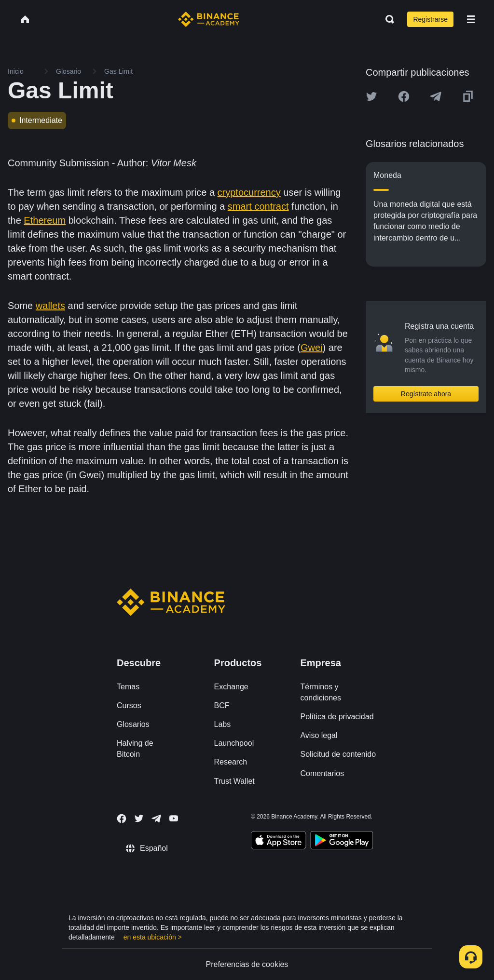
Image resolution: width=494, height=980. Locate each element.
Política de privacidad (337, 717)
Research (231, 762)
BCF (222, 705)
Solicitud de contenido (338, 754)
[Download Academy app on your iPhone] (279, 842)
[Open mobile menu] (471, 19)
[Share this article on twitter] (371, 96)
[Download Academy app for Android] (342, 842)
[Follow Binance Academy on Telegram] (156, 819)
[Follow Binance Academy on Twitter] (139, 819)
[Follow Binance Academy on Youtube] (174, 818)
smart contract (258, 206)
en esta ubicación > (153, 937)
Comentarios (322, 773)
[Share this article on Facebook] (404, 96)
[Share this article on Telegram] (436, 96)
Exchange (231, 687)
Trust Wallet (234, 781)
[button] (471, 19)
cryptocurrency (249, 192)
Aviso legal (319, 735)
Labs (223, 724)
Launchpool (234, 743)
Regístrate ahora (426, 394)
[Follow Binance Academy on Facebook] (122, 819)
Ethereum (45, 220)
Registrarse (430, 19)
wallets (50, 306)
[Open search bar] (387, 19)
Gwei (312, 348)
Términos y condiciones (321, 692)
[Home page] (209, 19)
